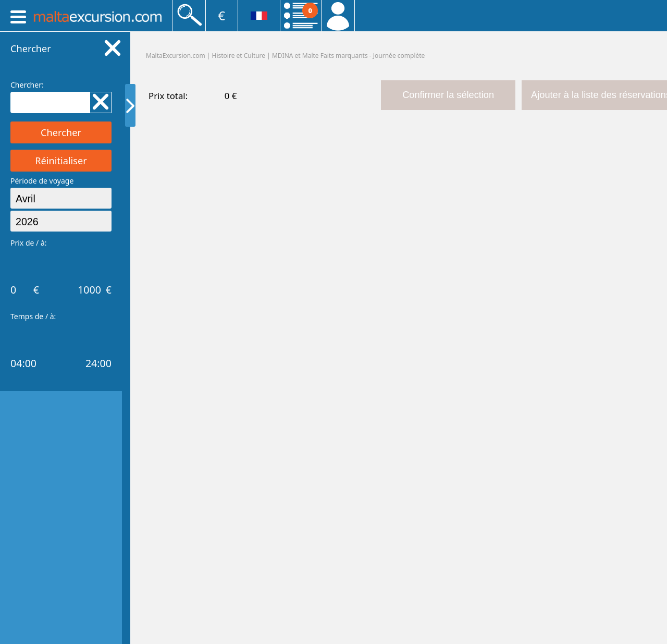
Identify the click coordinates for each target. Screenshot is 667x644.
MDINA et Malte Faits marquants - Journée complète (348, 56)
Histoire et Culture (239, 56)
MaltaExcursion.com (176, 56)
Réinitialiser (61, 161)
